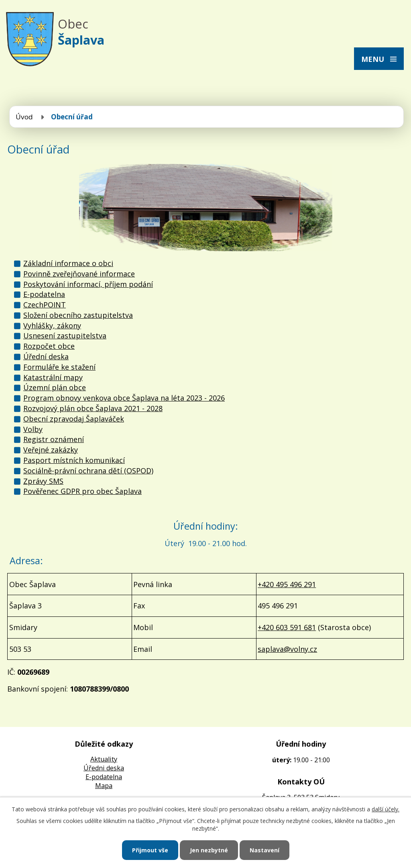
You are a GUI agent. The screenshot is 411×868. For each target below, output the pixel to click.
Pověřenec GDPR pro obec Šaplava (82, 491)
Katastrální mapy (53, 377)
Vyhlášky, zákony (52, 325)
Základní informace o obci (68, 263)
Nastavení (265, 850)
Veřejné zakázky (51, 450)
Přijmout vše (150, 850)
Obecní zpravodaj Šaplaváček (74, 419)
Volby (33, 429)
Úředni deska (104, 768)
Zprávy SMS (43, 481)
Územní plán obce (55, 387)
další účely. (386, 809)
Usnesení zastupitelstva (65, 336)
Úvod (24, 117)
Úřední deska (46, 356)
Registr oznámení (54, 439)
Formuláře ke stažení (59, 367)
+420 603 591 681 (287, 627)
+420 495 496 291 (287, 584)
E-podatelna (44, 294)
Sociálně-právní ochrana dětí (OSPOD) (88, 471)
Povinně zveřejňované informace (79, 274)
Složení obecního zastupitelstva (78, 315)
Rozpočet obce (49, 346)
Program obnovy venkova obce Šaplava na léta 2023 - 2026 (124, 398)
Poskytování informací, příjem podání (88, 284)
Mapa (104, 786)
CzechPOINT (45, 305)
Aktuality (104, 759)
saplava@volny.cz (287, 649)
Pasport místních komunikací (74, 460)
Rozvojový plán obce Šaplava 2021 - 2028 (93, 408)
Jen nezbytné (209, 850)
